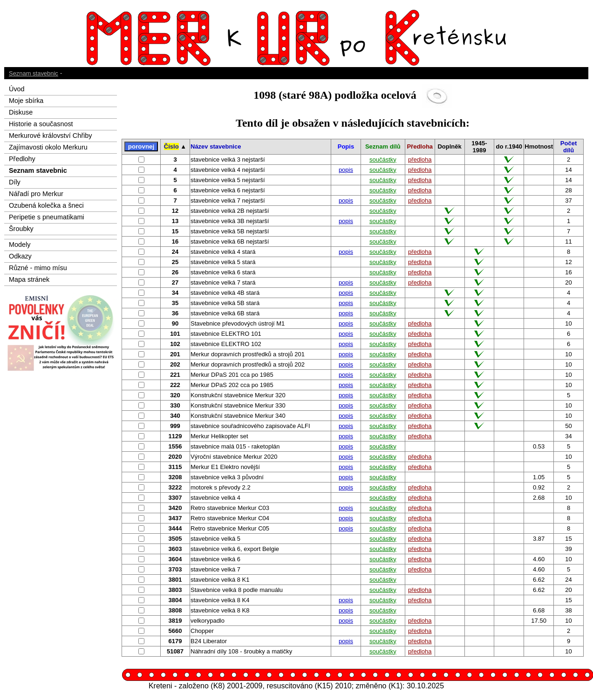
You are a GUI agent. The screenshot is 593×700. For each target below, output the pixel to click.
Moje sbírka (26, 101)
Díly (15, 182)
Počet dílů (569, 147)
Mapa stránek (29, 279)
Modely (20, 245)
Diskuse (21, 112)
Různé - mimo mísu (38, 268)
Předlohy (22, 159)
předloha (420, 160)
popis (346, 170)
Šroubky (21, 229)
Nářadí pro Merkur (36, 194)
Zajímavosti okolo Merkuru (48, 147)
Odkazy (20, 256)
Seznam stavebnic (34, 73)
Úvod (17, 89)
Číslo (171, 146)
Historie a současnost (41, 124)
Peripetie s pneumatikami (47, 217)
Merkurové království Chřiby (50, 136)
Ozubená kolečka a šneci (46, 205)
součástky (383, 160)
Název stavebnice (216, 146)
